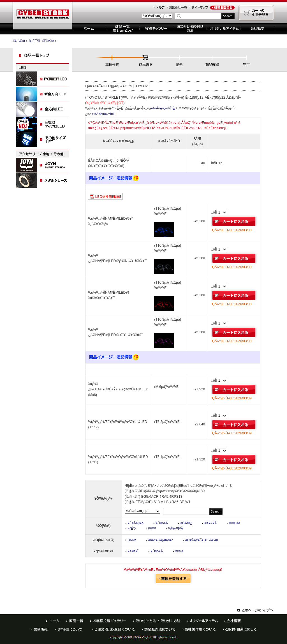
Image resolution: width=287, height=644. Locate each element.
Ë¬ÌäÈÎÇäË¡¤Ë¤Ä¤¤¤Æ (159, 629)
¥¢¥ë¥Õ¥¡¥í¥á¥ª (161, 540)
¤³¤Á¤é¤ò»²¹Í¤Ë (163, 108)
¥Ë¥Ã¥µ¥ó (136, 523)
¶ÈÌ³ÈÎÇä (39, 629)
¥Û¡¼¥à (89, 29)
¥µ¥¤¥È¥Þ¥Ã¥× (199, 8)
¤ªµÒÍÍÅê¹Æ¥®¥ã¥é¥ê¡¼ (108, 621)
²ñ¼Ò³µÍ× (233, 621)
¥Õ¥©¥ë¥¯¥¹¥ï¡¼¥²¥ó (202, 540)
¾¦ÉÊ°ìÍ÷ (75, 621)
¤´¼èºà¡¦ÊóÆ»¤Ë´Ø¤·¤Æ (240, 629)
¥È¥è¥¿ (186, 523)
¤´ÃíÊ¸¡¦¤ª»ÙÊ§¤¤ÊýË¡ (113, 629)
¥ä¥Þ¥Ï (133, 551)
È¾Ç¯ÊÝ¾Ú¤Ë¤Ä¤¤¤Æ (70, 629)
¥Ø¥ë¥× (159, 8)
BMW (132, 540)
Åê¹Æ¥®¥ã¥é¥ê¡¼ (156, 29)
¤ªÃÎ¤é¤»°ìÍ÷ (177, 8)
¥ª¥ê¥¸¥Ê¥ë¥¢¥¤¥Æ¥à (224, 29)
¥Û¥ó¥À (162, 523)
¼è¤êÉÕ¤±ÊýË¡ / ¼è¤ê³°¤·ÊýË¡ (157, 621)
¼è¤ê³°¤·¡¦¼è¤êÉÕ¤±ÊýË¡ (190, 29)
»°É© (132, 529)
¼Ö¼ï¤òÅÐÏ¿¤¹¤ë (173, 578)
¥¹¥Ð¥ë (234, 523)
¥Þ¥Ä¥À (210, 523)
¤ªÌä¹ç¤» (222, 8)
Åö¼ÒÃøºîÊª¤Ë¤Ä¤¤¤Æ (199, 629)
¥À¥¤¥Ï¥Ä (176, 529)
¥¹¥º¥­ (152, 529)
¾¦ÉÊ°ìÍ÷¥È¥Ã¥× (41, 41)
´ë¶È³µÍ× (257, 29)
